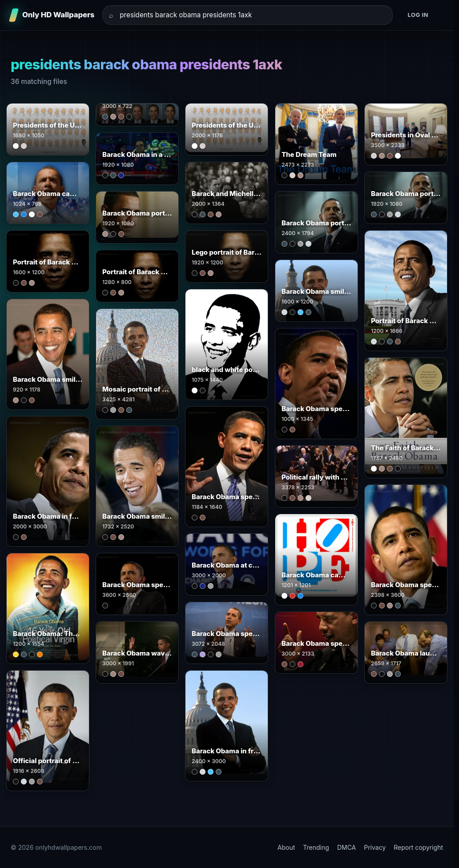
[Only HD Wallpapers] (52, 15)
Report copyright (418, 847)
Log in (418, 15)
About (286, 847)
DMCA (346, 847)
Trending (316, 847)
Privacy (375, 847)
